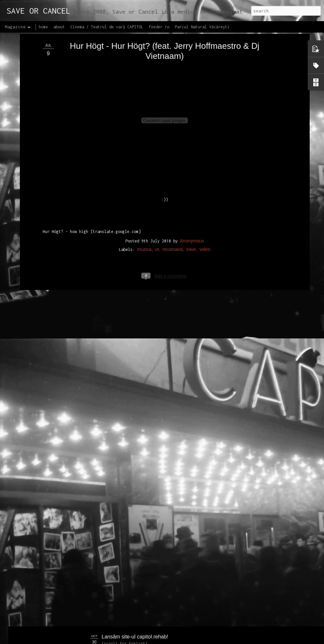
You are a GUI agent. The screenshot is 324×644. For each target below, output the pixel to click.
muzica (144, 167)
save (191, 167)
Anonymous (192, 159)
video (205, 167)
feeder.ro (159, 27)
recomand (173, 167)
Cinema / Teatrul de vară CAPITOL (107, 27)
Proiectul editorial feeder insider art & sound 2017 (159, 563)
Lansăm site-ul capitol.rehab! (135, 637)
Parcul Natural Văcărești (202, 27)
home (43, 27)
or (157, 167)
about (59, 27)
